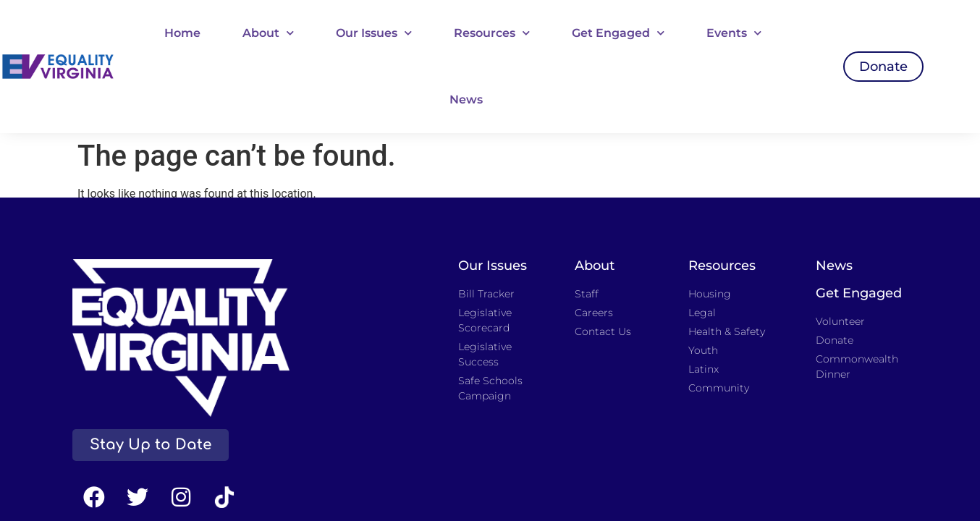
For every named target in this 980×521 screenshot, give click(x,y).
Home (182, 33)
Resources (492, 33)
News (466, 99)
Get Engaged (618, 33)
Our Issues (374, 33)
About (268, 33)
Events (734, 33)
